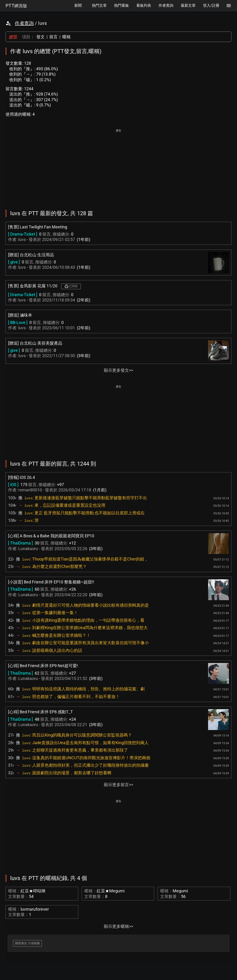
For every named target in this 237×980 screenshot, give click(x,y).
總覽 (13, 37)
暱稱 (66, 37)
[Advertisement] (118, 166)
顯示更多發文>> (118, 370)
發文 (41, 37)
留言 (53, 37)
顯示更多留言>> (118, 785)
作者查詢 (24, 23)
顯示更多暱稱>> (118, 926)
